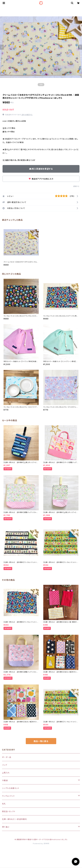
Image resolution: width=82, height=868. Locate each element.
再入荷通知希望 (63, 864)
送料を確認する (27, 115)
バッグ (5, 765)
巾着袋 (5, 780)
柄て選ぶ (6, 827)
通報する (76, 186)
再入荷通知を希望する (41, 169)
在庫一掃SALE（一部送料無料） (15, 819)
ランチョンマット (8, 796)
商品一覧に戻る (41, 741)
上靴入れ (6, 773)
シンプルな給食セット (11, 788)
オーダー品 (7, 757)
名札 (4, 804)
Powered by (41, 844)
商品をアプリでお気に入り (41, 179)
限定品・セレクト (9, 811)
